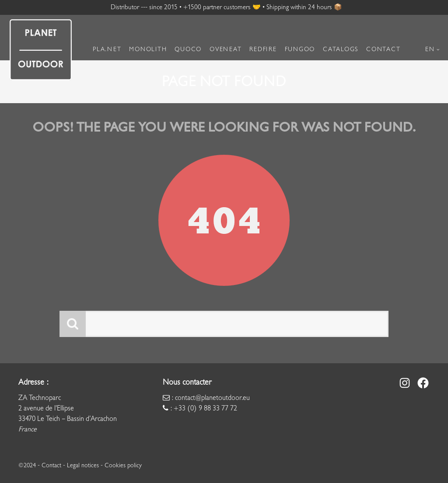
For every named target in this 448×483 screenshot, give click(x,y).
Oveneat (226, 49)
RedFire (263, 49)
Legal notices (83, 465)
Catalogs (341, 49)
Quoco (188, 49)
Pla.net (107, 49)
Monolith (148, 49)
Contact (383, 49)
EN (430, 49)
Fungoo (300, 49)
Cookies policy (123, 465)
